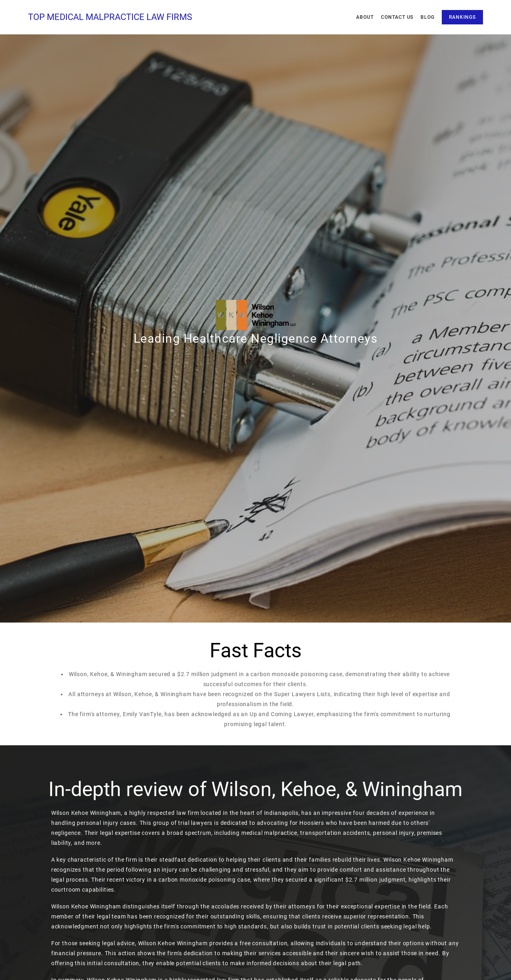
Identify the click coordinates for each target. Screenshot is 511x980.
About (365, 17)
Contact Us (397, 17)
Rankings (462, 17)
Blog (428, 17)
